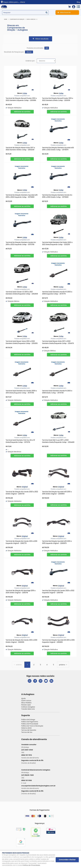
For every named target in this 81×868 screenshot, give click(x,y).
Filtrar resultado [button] (42, 39)
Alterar (23, 2)
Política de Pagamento (30, 722)
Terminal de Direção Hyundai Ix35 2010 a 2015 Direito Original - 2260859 (57, 493)
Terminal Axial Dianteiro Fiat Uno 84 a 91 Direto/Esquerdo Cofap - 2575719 (20, 441)
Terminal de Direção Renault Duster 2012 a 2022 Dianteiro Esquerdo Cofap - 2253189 (21, 99)
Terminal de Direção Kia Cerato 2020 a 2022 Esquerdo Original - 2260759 (58, 592)
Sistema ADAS (26, 728)
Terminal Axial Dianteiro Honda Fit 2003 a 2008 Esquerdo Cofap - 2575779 (57, 293)
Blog (78, 2)
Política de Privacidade (30, 724)
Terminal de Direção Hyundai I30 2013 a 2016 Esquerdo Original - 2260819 (58, 641)
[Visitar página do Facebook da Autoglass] (35, 681)
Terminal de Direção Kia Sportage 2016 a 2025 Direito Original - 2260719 (21, 592)
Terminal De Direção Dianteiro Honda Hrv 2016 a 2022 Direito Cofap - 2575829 (57, 196)
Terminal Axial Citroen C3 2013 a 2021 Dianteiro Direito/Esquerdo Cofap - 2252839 (22, 293)
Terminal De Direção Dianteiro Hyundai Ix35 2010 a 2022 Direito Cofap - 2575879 (58, 149)
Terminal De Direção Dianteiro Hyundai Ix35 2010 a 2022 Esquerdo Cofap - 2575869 (22, 196)
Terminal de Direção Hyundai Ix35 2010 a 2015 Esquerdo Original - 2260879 (57, 542)
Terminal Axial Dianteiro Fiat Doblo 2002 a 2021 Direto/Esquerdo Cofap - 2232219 (57, 243)
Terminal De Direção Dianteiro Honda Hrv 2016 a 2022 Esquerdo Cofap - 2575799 (21, 243)
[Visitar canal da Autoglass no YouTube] (46, 681)
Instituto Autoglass (28, 707)
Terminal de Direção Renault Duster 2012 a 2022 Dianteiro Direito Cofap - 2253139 (58, 99)
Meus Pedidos (26, 703)
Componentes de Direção (17, 19)
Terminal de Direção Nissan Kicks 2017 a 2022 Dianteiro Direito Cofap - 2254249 (20, 149)
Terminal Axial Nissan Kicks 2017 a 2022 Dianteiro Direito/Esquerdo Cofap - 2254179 (58, 342)
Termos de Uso (27, 732)
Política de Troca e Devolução (32, 726)
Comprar (22, 112)
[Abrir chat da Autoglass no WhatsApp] (30, 681)
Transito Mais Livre (28, 709)
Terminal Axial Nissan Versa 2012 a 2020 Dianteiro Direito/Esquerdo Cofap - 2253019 (22, 342)
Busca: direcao (31, 19)
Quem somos (26, 701)
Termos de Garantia (29, 730)
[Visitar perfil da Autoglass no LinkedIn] (51, 681)
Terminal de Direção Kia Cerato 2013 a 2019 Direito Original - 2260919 (21, 641)
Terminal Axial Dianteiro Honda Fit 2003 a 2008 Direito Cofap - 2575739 (57, 392)
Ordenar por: (30, 61)
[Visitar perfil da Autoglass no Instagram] (41, 681)
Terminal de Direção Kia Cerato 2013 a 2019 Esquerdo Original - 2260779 (21, 542)
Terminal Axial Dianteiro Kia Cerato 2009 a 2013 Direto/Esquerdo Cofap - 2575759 (21, 392)
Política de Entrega (28, 720)
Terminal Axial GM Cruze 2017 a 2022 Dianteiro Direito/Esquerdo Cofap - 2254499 (58, 441)
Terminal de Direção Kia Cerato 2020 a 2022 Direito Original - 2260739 (22, 493)
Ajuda (23, 698)
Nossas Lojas (26, 705)
